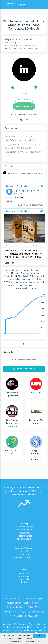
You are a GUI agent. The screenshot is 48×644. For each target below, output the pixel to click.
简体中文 (40, 611)
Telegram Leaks (24, 539)
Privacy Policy (24, 579)
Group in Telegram (24, 530)
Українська (19, 599)
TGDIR (11, 4)
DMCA (24, 582)
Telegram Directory (13, 39)
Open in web (24, 100)
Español (27, 603)
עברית (18, 611)
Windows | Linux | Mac (24, 557)
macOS (24, 560)
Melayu (31, 616)
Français (38, 599)
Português (37, 603)
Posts (8, 166)
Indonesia (22, 616)
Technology (12, 42)
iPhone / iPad (24, 554)
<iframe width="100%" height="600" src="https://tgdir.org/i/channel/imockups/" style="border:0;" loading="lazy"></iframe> (24, 254)
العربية (25, 611)
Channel (28, 39)
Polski (31, 607)
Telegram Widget (24, 536)
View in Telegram (24, 106)
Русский (29, 599)
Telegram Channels (24, 527)
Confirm (33, 114)
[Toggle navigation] (44, 4)
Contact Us (24, 573)
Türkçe (38, 607)
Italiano (19, 603)
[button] (44, 294)
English (9, 599)
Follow (24, 93)
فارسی (32, 611)
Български (9, 611)
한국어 (13, 616)
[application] (24, 315)
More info (39, 641)
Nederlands (12, 607)
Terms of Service (24, 576)
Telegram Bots (24, 533)
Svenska (23, 607)
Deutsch (10, 603)
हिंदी (37, 616)
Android (24, 551)
